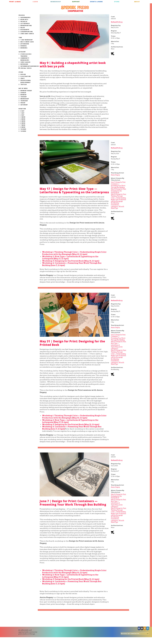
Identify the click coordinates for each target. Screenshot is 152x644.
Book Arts (24, 19)
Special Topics (26, 68)
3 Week (23, 117)
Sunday (23, 93)
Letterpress (25, 24)
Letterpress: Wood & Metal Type (118, 207)
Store (117, 2)
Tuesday (24, 97)
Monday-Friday (26, 91)
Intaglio (24, 22)
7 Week (23, 125)
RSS (145, 628)
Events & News (96, 2)
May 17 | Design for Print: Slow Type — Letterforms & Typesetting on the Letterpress (74, 190)
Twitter (148, 628)
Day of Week (23, 88)
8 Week (23, 127)
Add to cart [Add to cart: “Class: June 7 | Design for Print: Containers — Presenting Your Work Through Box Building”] (113, 532)
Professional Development (26, 81)
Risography (25, 30)
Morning (24, 48)
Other (21, 72)
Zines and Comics (27, 34)
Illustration (26, 76)
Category (22, 52)
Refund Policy (117, 22)
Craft (23, 78)
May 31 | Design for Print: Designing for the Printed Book (119, 191)
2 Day (22, 115)
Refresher (24, 64)
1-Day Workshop (27, 40)
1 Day (22, 113)
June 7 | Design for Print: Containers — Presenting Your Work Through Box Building (118, 185)
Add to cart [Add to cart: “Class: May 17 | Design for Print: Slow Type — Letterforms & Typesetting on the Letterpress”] (113, 218)
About (137, 2)
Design (23, 74)
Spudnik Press (75, 9)
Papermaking (25, 17)
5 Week (23, 121)
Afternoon (25, 44)
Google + (142, 628)
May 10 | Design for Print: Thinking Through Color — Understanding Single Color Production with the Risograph (119, 198)
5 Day (22, 111)
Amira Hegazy (115, 175)
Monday (23, 95)
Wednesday (25, 99)
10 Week (23, 129)
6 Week (23, 123)
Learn (35, 2)
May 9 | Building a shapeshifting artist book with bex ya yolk (73, 65)
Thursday (24, 101)
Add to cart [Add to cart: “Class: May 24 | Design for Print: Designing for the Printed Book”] (113, 374)
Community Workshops (25, 59)
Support (76, 2)
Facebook (139, 628)
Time (20, 38)
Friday (23, 103)
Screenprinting (27, 32)
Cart (149, 2)
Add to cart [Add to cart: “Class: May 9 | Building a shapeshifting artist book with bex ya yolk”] (113, 54)
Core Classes (25, 62)
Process (22, 15)
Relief (23, 28)
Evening (24, 46)
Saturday (24, 105)
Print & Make (15, 2)
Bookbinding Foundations (115, 204)
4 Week (23, 119)
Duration (22, 109)
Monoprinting (26, 26)
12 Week (23, 131)
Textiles (24, 84)
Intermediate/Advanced (30, 66)
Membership (56, 2)
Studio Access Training (26, 55)
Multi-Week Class (27, 42)
